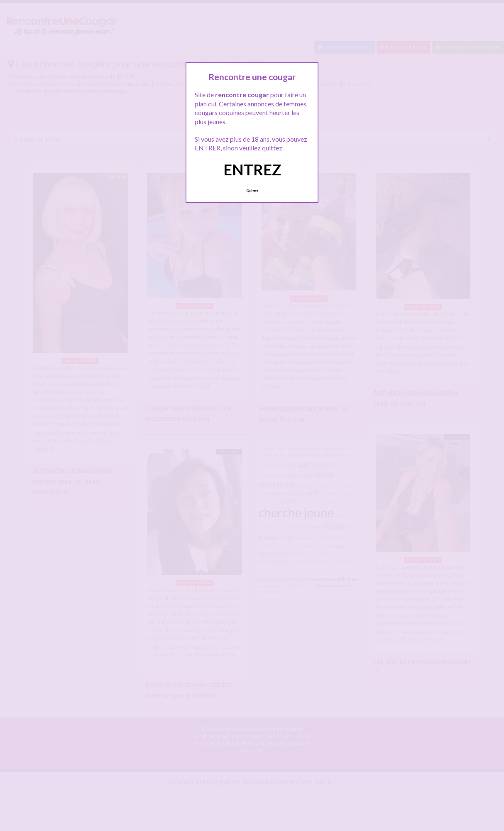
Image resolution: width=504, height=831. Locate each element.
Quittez (252, 191)
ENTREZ (252, 170)
